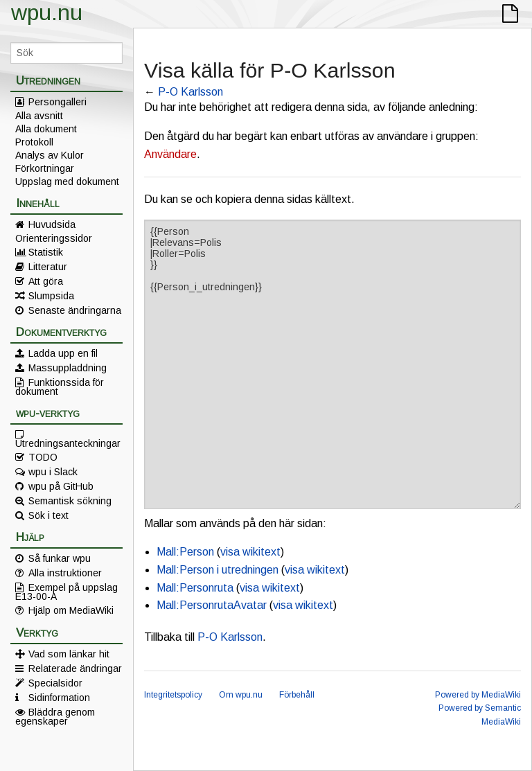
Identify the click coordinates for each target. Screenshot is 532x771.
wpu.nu (47, 12)
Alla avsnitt (39, 116)
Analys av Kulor (50, 155)
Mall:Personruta (195, 588)
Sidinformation (59, 698)
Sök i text (48, 515)
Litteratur (48, 267)
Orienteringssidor (54, 238)
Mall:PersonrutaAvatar (212, 605)
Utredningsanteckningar (68, 443)
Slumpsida (51, 296)
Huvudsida (52, 224)
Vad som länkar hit (69, 654)
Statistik (46, 252)
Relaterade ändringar (75, 668)
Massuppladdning (68, 368)
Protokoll (34, 142)
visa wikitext (250, 552)
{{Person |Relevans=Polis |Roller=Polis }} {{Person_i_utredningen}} (332, 364)
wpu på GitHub (61, 486)
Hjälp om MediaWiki (71, 610)
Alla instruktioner (65, 573)
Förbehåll (297, 695)
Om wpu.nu (241, 695)
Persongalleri (57, 102)
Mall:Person (185, 552)
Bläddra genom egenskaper (55, 716)
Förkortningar (45, 168)
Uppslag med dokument (67, 181)
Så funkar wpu (60, 558)
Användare (170, 154)
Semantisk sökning (70, 501)
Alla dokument (46, 129)
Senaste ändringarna (75, 310)
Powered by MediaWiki (478, 695)
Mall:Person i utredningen (218, 570)
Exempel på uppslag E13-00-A (66, 592)
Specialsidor (55, 683)
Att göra (46, 281)
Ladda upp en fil (63, 353)
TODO (43, 457)
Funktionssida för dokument (60, 387)
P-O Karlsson (190, 92)
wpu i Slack (53, 472)
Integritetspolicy (173, 695)
